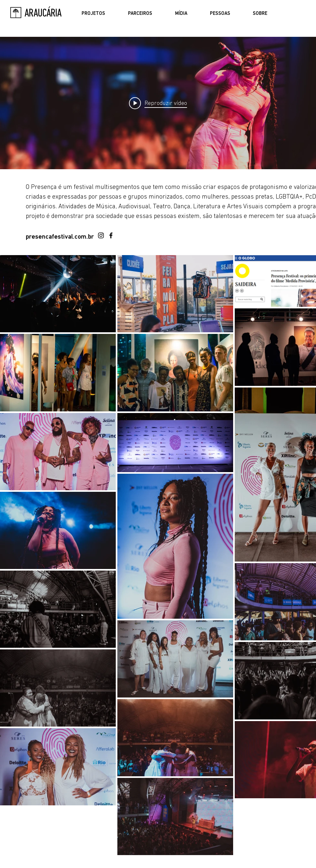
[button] (93, 14)
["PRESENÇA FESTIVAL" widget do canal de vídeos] (158, 103)
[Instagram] (101, 235)
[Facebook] (111, 235)
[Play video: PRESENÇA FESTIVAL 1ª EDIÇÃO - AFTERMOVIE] (158, 103)
